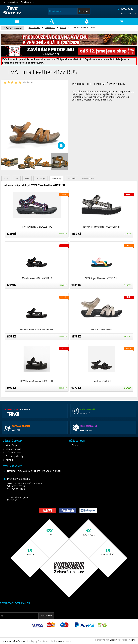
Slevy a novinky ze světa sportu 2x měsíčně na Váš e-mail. (24, 609)
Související (72, 179)
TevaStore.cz (26, 2)
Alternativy (56, 179)
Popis (6, 179)
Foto (16, 179)
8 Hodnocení (28, 83)
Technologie (41, 179)
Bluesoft (114, 640)
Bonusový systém (13, 449)
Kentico (133, 640)
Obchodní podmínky (14, 456)
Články (75, 445)
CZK (130, 14)
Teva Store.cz (12, 11)
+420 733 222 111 (128, 9)
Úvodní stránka (34, 28)
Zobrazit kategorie (14, 28)
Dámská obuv (50, 28)
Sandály (63, 28)
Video (27, 179)
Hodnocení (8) (88, 179)
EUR (135, 14)
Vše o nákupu (12, 445)
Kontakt (9, 460)
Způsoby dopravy (13, 453)
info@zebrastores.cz (82, 97)
